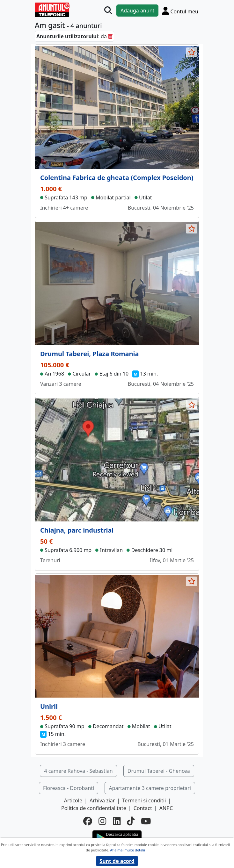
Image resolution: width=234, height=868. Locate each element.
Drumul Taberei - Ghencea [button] (159, 771)
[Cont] (180, 11)
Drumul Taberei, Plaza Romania (90, 354)
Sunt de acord (117, 861)
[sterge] (110, 36)
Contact (143, 808)
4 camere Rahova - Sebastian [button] (78, 771)
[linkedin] (117, 821)
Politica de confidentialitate (94, 808)
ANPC (166, 808)
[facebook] (88, 821)
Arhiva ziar (102, 800)
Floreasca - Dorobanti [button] (69, 788)
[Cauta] (108, 10)
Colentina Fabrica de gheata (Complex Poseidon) (117, 178)
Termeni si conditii (144, 800)
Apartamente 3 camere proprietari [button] (150, 788)
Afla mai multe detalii (127, 850)
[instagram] (102, 821)
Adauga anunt (137, 11)
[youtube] (146, 821)
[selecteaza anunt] (192, 52)
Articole (73, 800)
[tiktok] (131, 821)
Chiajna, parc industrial (77, 530)
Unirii (49, 706)
